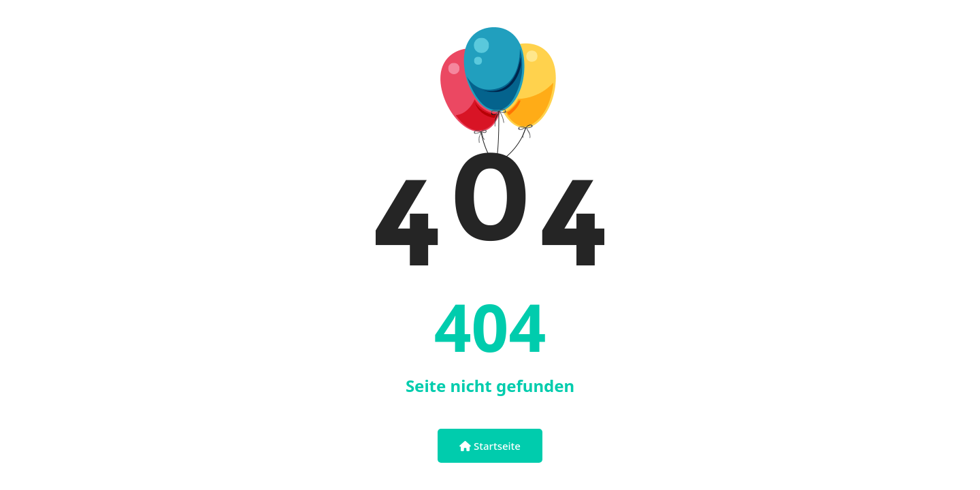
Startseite (490, 446)
